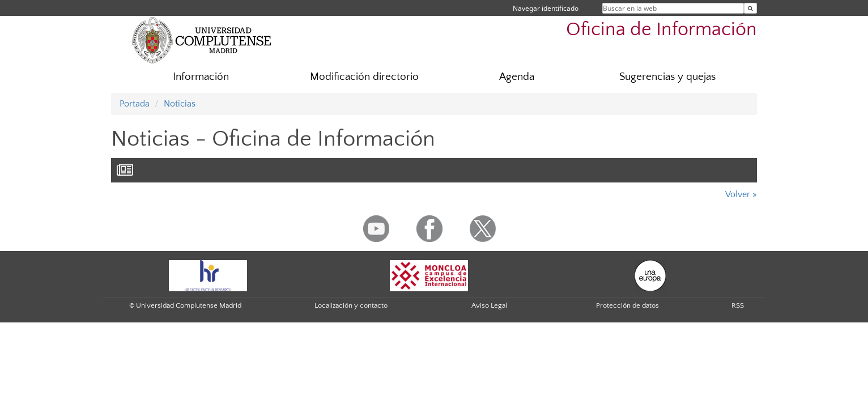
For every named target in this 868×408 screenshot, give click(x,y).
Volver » (741, 194)
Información (201, 77)
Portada (135, 104)
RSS (738, 305)
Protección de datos (627, 305)
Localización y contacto (351, 305)
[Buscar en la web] (750, 8)
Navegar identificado (546, 8)
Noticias (180, 104)
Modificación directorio (364, 77)
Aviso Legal (489, 305)
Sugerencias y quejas (667, 77)
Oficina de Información (661, 30)
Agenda (517, 77)
